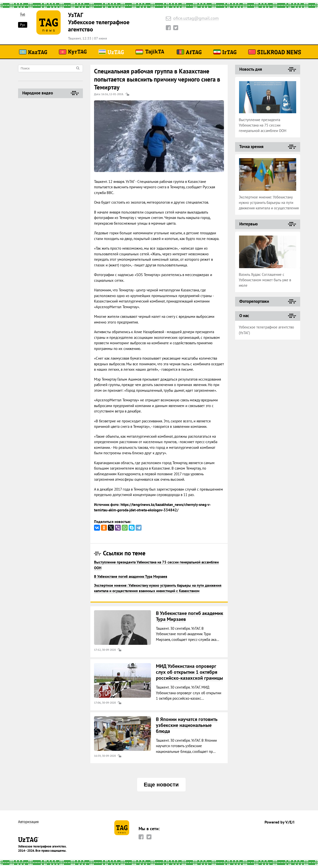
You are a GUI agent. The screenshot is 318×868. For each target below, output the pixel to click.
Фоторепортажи (254, 301)
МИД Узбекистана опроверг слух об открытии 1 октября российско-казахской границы (189, 672)
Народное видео (38, 93)
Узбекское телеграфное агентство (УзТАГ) (266, 330)
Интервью (248, 224)
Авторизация (28, 822)
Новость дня (251, 69)
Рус (23, 25)
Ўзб (23, 15)
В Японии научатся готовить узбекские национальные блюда (187, 725)
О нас (244, 316)
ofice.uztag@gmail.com (196, 18)
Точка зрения (251, 147)
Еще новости (161, 785)
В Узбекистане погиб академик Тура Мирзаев (131, 576)
